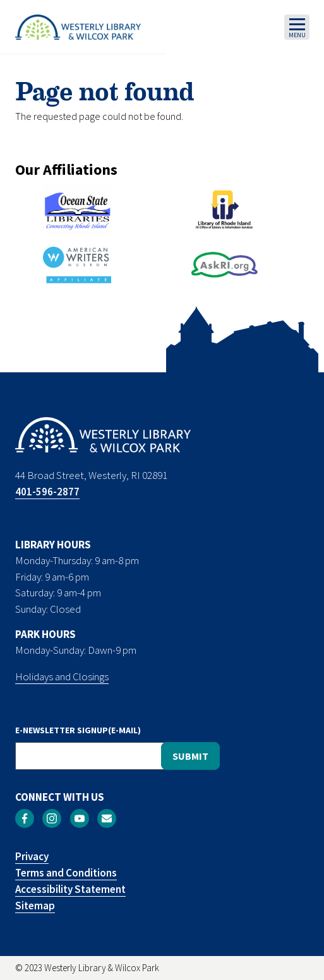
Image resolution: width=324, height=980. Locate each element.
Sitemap (35, 906)
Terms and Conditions (66, 873)
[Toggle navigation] (297, 27)
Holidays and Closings (62, 676)
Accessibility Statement (70, 889)
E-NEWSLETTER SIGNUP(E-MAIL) (78, 730)
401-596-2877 (47, 492)
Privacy (32, 856)
